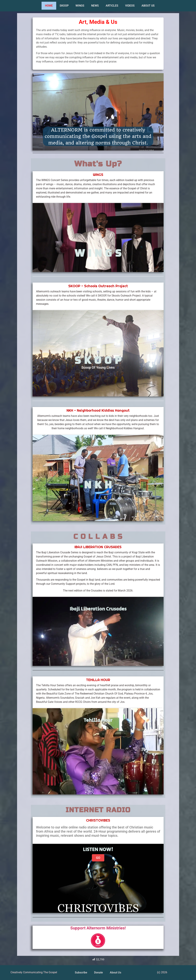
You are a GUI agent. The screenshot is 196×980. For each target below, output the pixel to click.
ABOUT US (148, 6)
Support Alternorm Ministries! (98, 928)
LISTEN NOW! (98, 850)
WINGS (80, 6)
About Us (115, 972)
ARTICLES (112, 6)
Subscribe (81, 972)
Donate (99, 972)
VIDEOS (130, 6)
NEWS (95, 6)
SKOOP (64, 6)
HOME (49, 6)
